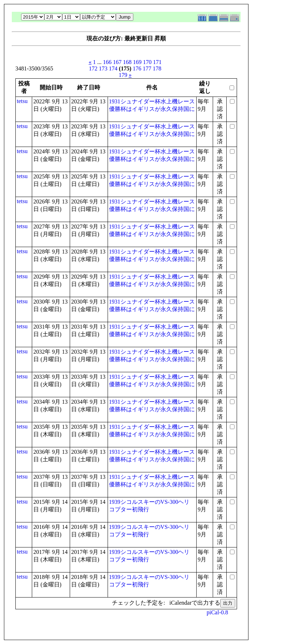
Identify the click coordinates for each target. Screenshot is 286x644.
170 (147, 62)
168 (127, 62)
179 (123, 75)
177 (147, 68)
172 (93, 68)
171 (157, 62)
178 (157, 68)
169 (137, 62)
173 (103, 68)
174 (113, 68)
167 (117, 62)
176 (137, 68)
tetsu (22, 101)
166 (107, 62)
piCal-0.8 (217, 612)
